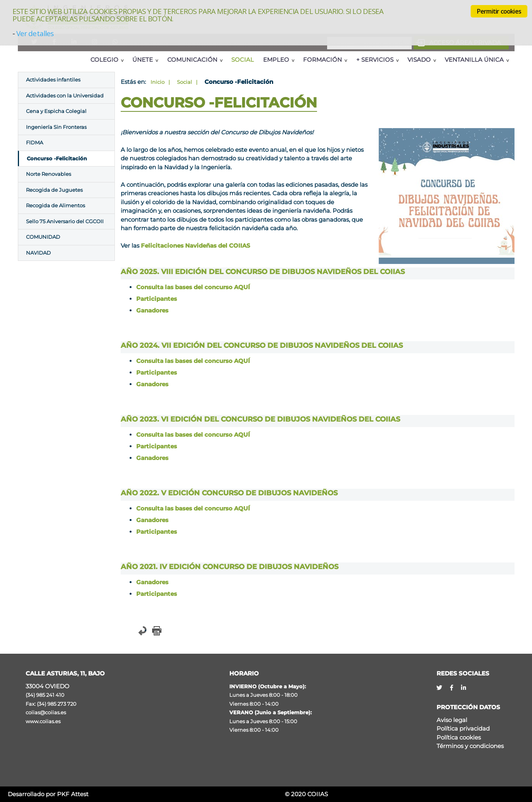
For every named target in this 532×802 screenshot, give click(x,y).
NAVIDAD (38, 253)
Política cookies (459, 737)
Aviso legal (452, 720)
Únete (143, 60)
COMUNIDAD (43, 237)
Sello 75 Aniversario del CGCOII (65, 221)
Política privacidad (463, 728)
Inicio (158, 82)
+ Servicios (375, 60)
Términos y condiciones (470, 746)
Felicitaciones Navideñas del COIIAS (196, 246)
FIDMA (35, 142)
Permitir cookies (499, 11)
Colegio (104, 60)
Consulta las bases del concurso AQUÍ (193, 287)
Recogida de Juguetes (54, 190)
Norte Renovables (49, 174)
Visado (419, 60)
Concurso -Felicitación (57, 158)
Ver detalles (35, 33)
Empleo (276, 60)
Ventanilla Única (474, 60)
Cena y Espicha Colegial (56, 111)
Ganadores (152, 310)
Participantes (157, 299)
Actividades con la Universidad (65, 95)
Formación (322, 60)
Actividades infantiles (53, 80)
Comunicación (192, 60)
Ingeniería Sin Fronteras (56, 127)
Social (243, 60)
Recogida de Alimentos (55, 205)
